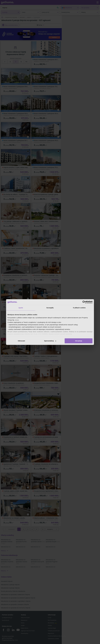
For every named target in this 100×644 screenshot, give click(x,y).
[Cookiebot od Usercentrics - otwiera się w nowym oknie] (84, 302)
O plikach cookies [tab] (79, 308)
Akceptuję (79, 341)
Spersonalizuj (50, 341)
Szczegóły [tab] (50, 308)
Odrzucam (21, 341)
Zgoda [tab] (21, 308)
